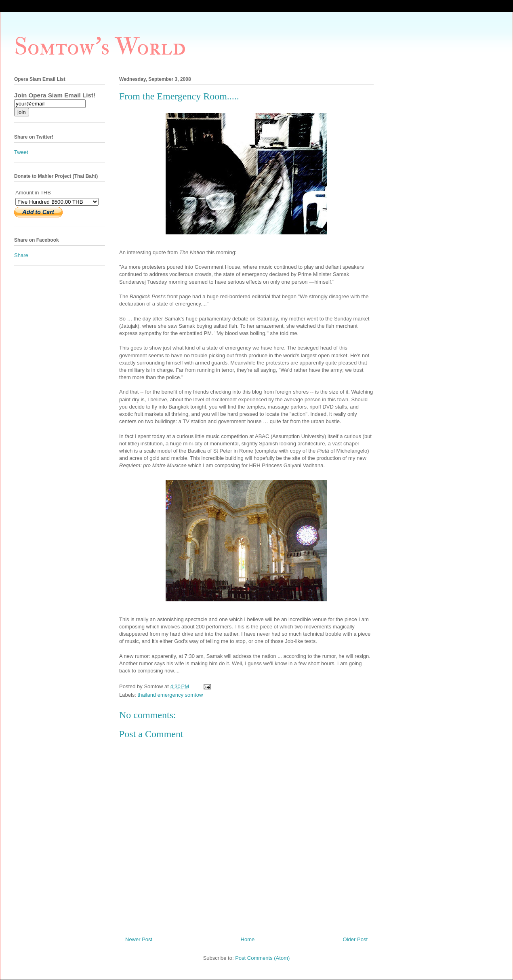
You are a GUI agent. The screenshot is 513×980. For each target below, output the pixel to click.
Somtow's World (100, 47)
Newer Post (139, 939)
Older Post (355, 939)
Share (21, 255)
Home (248, 939)
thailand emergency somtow (170, 695)
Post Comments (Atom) (262, 958)
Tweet (21, 152)
